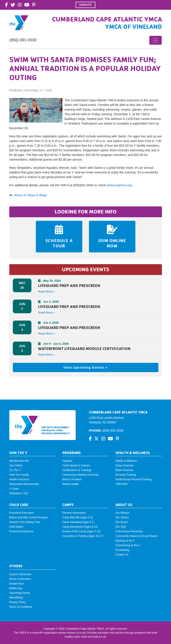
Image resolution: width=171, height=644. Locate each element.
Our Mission (123, 513)
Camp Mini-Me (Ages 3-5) (78, 517)
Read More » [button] (46, 291)
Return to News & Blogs (28, 195)
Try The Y (15, 470)
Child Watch (16, 527)
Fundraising (122, 550)
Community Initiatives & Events (81, 475)
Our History (122, 517)
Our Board (122, 522)
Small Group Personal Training (134, 479)
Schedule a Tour (19, 493)
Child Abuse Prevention (129, 531)
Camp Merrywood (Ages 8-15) (80, 527)
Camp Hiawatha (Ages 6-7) (78, 522)
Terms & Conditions (21, 607)
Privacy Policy (18, 602)
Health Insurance (19, 479)
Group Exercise (125, 465)
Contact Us (122, 555)
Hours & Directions (20, 579)
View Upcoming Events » (85, 367)
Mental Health (71, 484)
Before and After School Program (29, 517)
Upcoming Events (20, 593)
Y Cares (14, 489)
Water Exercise (124, 470)
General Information (74, 513)
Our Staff (121, 527)
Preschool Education (21, 513)
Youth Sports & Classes (76, 465)
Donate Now (17, 584)
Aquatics (67, 461)
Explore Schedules (20, 574)
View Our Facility (19, 475)
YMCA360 (122, 484)
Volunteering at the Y (128, 545)
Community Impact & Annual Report (137, 536)
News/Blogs (16, 598)
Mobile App (16, 588)
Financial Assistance (21, 531)
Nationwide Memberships (24, 484)
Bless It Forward (72, 479)
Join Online (16, 465)
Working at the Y (125, 541)
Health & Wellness (126, 461)
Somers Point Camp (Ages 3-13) (82, 531)
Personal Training (126, 475)
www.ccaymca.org (119, 185)
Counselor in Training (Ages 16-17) (83, 536)
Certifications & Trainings (77, 470)
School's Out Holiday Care (25, 522)
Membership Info (19, 461)
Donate (86, 5)
